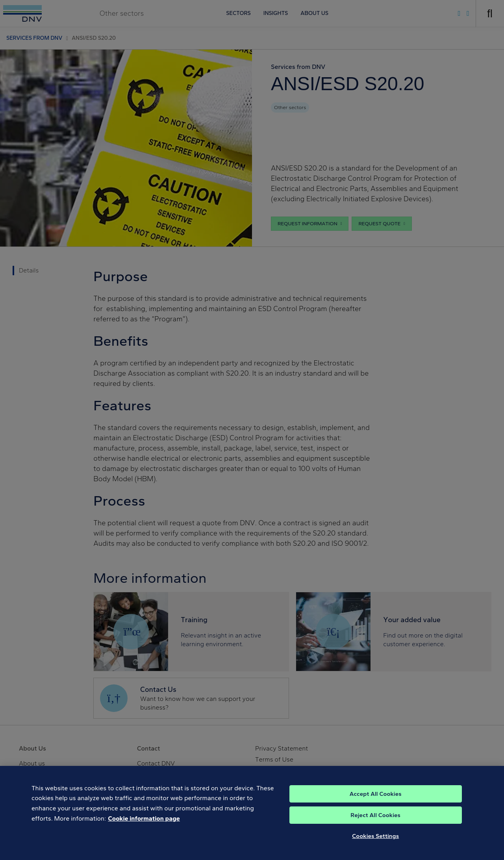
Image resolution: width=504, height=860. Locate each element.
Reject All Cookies (375, 826)
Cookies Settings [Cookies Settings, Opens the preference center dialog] (375, 847)
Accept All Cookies (376, 804)
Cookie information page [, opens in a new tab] (144, 829)
